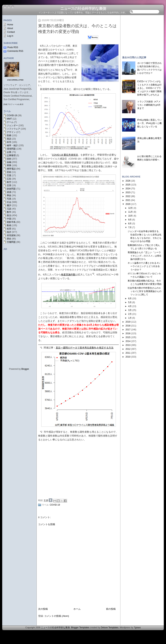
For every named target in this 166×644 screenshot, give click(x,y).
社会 (9, 202)
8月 (130, 224)
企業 (9, 152)
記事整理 (11, 155)
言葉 (9, 175)
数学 (9, 212)
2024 (128, 189)
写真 (9, 199)
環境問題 (11, 149)
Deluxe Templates (110, 628)
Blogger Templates (80, 628)
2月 (130, 314)
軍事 (9, 165)
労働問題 (11, 242)
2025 (128, 185)
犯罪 (9, 229)
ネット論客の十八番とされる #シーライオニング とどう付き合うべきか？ (144, 266)
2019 (128, 322)
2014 (128, 341)
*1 (41, 348)
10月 (130, 216)
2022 (128, 196)
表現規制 (11, 235)
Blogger (25, 369)
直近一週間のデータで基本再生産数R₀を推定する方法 (85, 348)
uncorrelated (15, 80)
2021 (128, 200)
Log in (10, 36)
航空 (9, 182)
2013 (128, 345)
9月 (130, 220)
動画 (9, 225)
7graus (137, 628)
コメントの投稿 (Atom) (57, 616)
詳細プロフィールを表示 (14, 104)
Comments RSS (15, 51)
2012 (128, 349)
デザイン (11, 132)
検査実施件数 (68, 275)
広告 (9, 179)
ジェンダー (12, 125)
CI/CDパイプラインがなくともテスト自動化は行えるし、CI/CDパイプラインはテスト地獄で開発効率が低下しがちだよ (149, 88)
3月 (130, 310)
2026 (128, 181)
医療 (9, 135)
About (10, 28)
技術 (9, 159)
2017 (128, 330)
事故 (9, 195)
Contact (11, 32)
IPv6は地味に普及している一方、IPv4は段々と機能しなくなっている (149, 123)
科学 (9, 142)
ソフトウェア (13, 129)
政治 (9, 215)
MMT (9, 119)
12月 (130, 208)
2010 (128, 357)
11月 (130, 212)
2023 (128, 192)
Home (10, 25)
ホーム (77, 609)
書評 (9, 205)
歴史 (9, 239)
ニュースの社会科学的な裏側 (83, 9)
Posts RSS (13, 47)
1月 (130, 318)
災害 (9, 185)
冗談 (9, 209)
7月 (130, 227)
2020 (128, 204)
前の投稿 (111, 609)
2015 (128, 337)
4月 (130, 306)
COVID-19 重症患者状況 (65, 155)
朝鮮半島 (11, 222)
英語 (9, 139)
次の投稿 (43, 609)
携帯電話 (11, 169)
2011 (128, 353)
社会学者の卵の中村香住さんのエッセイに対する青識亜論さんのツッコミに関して (145, 291)
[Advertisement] (142, 34)
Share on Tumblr (51, 500)
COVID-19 (12, 115)
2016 (128, 333)
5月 (130, 302)
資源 (9, 192)
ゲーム (10, 122)
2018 (128, 326)
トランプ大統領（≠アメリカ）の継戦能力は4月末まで (149, 105)
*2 (41, 432)
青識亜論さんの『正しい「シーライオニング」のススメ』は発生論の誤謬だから (145, 256)
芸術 (9, 172)
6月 (130, 298)
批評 (9, 232)
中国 (9, 219)
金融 (9, 162)
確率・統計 (12, 145)
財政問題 (11, 189)
